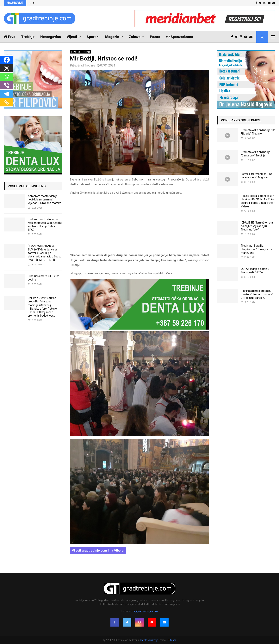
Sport (91, 37)
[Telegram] (7, 94)
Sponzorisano (180, 37)
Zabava (135, 37)
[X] (7, 68)
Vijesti (72, 37)
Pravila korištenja (149, 640)
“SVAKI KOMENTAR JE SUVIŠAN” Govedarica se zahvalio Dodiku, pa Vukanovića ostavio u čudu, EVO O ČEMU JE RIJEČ (44, 253)
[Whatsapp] (7, 77)
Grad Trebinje (86, 65)
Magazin (112, 37)
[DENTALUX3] (139, 329)
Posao (155, 37)
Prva (10, 37)
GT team (171, 640)
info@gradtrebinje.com (144, 611)
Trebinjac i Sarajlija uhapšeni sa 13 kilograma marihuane (256, 249)
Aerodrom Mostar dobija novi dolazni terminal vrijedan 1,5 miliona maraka (44, 199)
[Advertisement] (139, 226)
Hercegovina (51, 37)
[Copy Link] (7, 102)
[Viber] (7, 85)
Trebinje (28, 37)
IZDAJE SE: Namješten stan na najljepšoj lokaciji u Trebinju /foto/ (258, 226)
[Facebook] (7, 60)
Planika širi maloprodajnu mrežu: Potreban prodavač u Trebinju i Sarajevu (257, 294)
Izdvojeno (75, 52)
